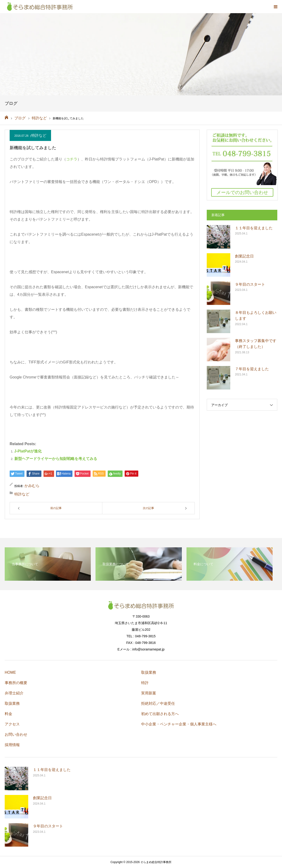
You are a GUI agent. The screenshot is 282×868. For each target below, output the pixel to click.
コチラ (72, 159)
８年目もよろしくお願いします (256, 316)
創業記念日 (244, 256)
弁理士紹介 (14, 693)
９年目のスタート (250, 284)
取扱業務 (12, 703)
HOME (10, 672)
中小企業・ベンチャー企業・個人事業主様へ (179, 724)
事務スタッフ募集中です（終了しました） (256, 344)
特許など (39, 135)
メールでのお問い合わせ (242, 192)
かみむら (32, 486)
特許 (145, 683)
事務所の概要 (16, 683)
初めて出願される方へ (160, 714)
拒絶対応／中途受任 (158, 703)
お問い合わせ (16, 734)
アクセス (12, 724)
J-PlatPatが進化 (28, 451)
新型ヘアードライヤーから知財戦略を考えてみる (56, 459)
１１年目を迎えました (254, 228)
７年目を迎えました (252, 369)
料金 (8, 714)
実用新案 (149, 693)
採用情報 (12, 745)
